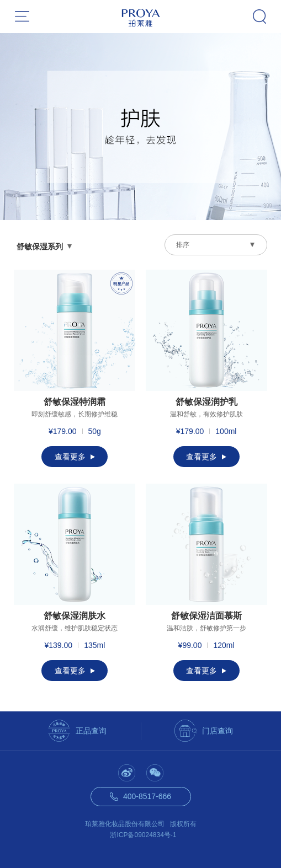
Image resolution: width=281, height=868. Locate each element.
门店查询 (218, 731)
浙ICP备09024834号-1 (143, 835)
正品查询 (91, 731)
